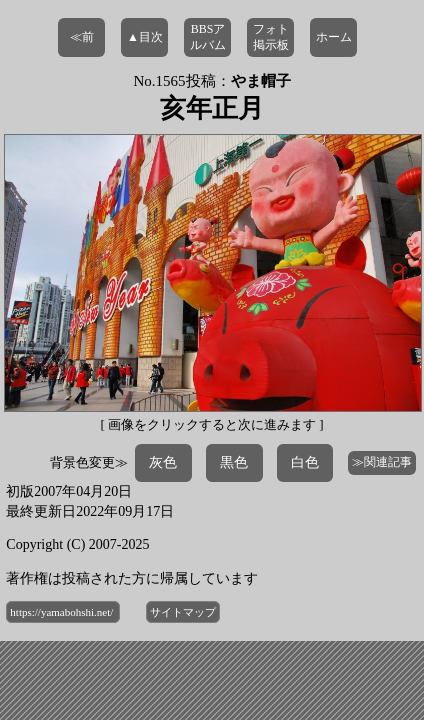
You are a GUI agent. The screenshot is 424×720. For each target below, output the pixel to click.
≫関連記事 (382, 462)
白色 (305, 462)
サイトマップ (183, 612)
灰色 (163, 462)
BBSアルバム (208, 37)
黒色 (234, 462)
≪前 (82, 37)
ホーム (334, 37)
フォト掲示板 (271, 37)
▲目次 (145, 37)
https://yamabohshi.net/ (63, 612)
